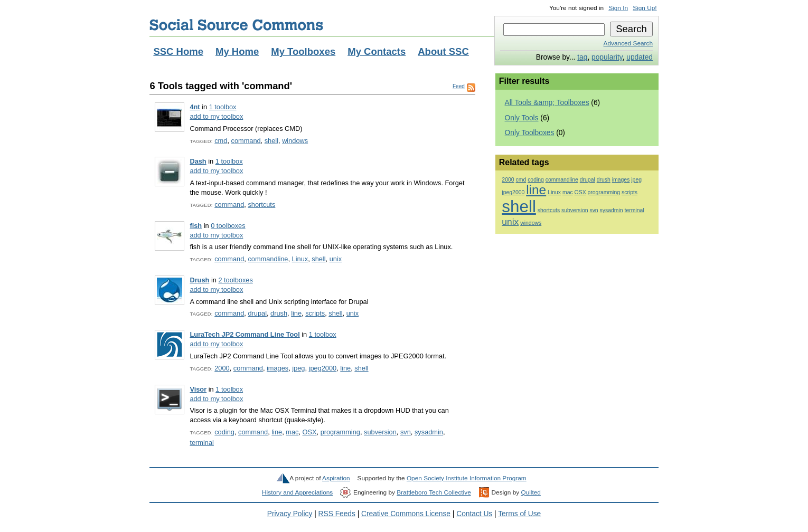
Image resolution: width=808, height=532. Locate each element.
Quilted (530, 492)
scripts (315, 313)
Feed (459, 86)
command (246, 141)
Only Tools (522, 118)
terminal (201, 443)
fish (196, 226)
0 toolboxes (228, 226)
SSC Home (178, 51)
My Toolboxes (303, 51)
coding (224, 432)
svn (406, 432)
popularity (607, 57)
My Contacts (377, 51)
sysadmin (429, 432)
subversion (380, 432)
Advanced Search (628, 43)
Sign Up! (645, 8)
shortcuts (261, 205)
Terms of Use (519, 514)
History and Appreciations (297, 492)
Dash (198, 161)
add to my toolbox (216, 116)
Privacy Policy (290, 514)
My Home (237, 51)
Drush (199, 280)
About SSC (443, 51)
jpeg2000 (323, 368)
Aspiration (336, 478)
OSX (310, 432)
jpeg (298, 368)
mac (292, 432)
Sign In (618, 8)
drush (279, 313)
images (278, 368)
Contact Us (474, 514)
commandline (268, 259)
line (296, 313)
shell (271, 141)
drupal (257, 313)
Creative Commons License (406, 514)
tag (582, 57)
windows (295, 141)
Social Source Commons (236, 25)
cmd (221, 141)
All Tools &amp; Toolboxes (547, 103)
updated (640, 57)
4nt (195, 107)
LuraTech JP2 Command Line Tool (245, 334)
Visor (198, 389)
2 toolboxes (235, 280)
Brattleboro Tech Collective (434, 492)
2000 (222, 368)
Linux (300, 259)
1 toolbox (223, 107)
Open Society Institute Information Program (467, 478)
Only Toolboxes (530, 133)
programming (340, 432)
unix (336, 259)
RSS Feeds (337, 514)
